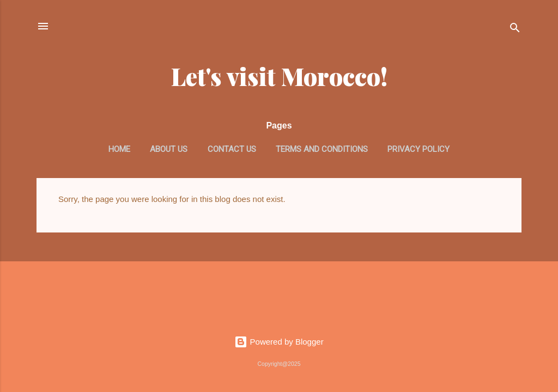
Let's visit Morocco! (279, 76)
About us (169, 149)
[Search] (515, 30)
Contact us (232, 149)
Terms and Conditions (322, 149)
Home (119, 149)
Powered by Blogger (279, 342)
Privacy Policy (418, 149)
